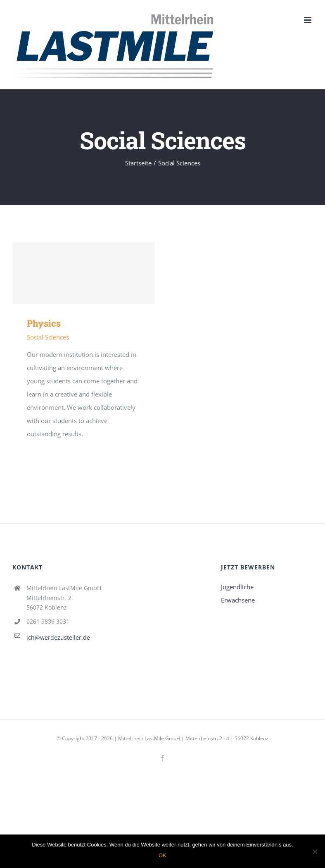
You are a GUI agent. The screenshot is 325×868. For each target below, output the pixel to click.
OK (162, 855)
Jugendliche (237, 587)
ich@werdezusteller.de (58, 637)
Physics (44, 323)
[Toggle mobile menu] (308, 20)
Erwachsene (238, 600)
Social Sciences (48, 337)
